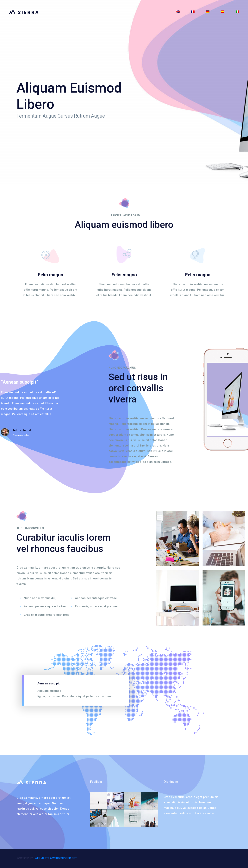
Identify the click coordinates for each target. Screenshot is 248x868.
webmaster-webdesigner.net (56, 858)
